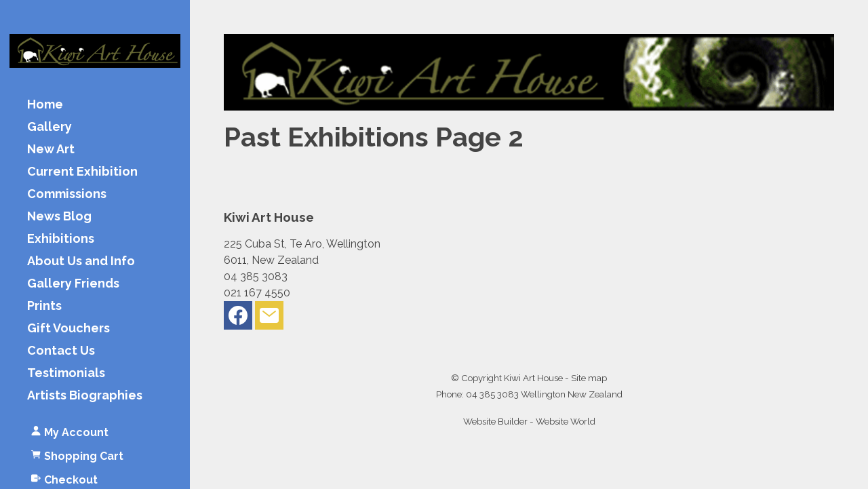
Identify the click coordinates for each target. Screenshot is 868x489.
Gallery (50, 127)
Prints (44, 306)
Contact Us (61, 351)
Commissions (67, 194)
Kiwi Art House (533, 378)
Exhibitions (61, 239)
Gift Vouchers (68, 329)
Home (45, 105)
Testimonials (66, 373)
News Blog (59, 217)
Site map (589, 378)
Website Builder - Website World (529, 421)
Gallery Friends (73, 284)
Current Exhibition (82, 172)
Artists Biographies (85, 396)
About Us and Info (81, 261)
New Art (51, 150)
